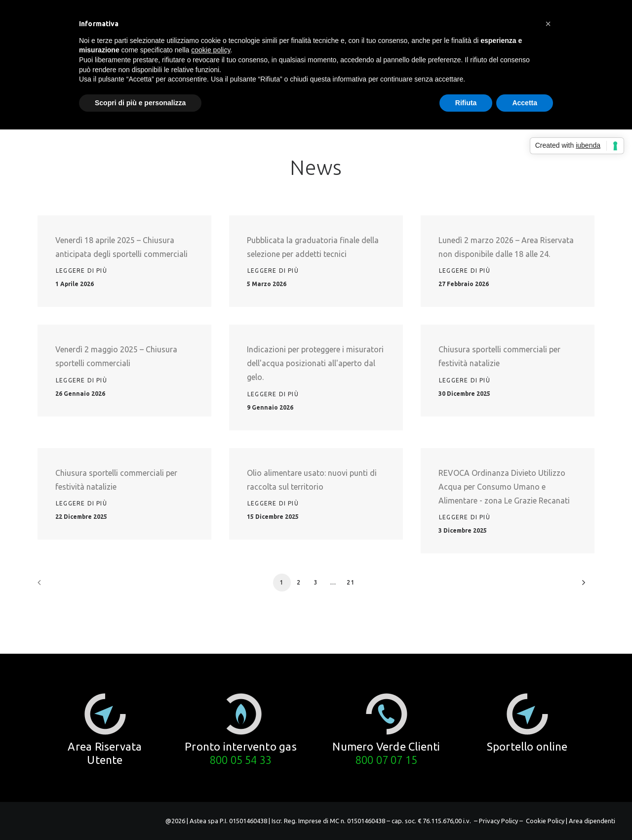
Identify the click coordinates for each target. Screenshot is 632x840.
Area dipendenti (592, 821)
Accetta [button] (525, 103)
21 (351, 582)
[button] (105, 714)
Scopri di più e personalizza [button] (140, 103)
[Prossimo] (581, 586)
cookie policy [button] (211, 50)
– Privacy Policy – (498, 821)
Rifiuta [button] (466, 103)
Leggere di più (81, 271)
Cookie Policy (545, 821)
